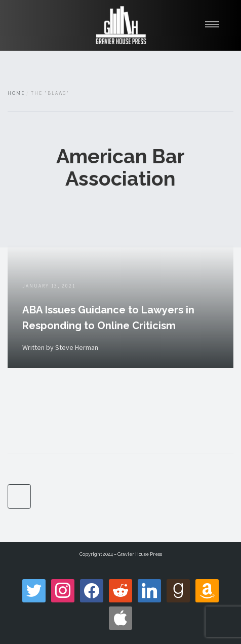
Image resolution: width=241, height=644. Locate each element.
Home (16, 93)
